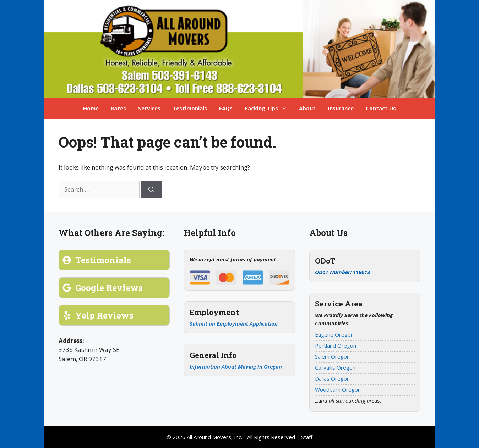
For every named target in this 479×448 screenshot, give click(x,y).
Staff (307, 437)
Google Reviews (109, 288)
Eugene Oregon (334, 334)
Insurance (341, 108)
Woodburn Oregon (338, 389)
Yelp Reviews (104, 315)
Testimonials (190, 108)
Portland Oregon (336, 345)
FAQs (226, 108)
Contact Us (381, 108)
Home (91, 108)
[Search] (151, 189)
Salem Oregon (332, 356)
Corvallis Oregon (335, 367)
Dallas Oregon (332, 378)
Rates (118, 108)
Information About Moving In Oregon (236, 366)
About (307, 108)
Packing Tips (269, 108)
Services (149, 108)
